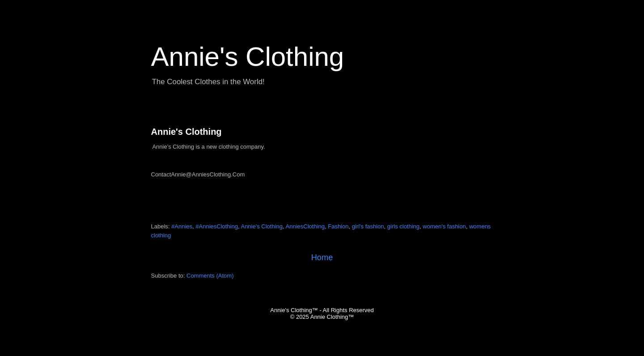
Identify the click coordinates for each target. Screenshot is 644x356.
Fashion (338, 226)
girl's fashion (368, 226)
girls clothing (403, 226)
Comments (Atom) (210, 276)
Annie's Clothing (186, 132)
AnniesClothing (305, 226)
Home (322, 257)
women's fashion (444, 226)
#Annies (182, 226)
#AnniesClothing (217, 226)
